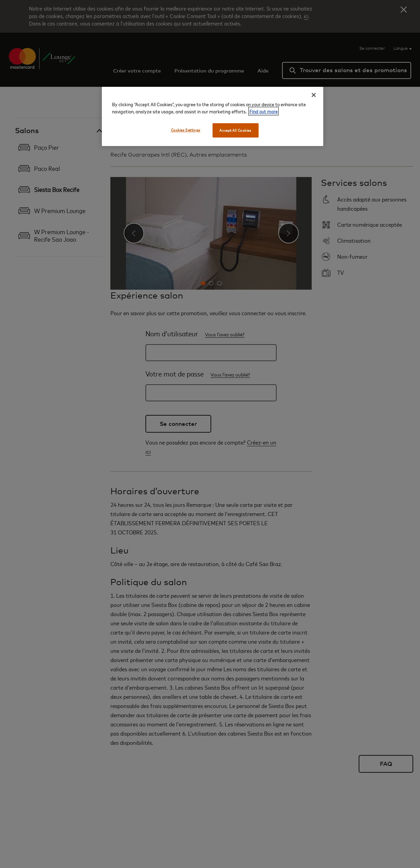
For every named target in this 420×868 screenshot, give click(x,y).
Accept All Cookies (235, 130)
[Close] (314, 95)
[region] (213, 116)
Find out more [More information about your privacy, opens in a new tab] (263, 111)
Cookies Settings (186, 130)
